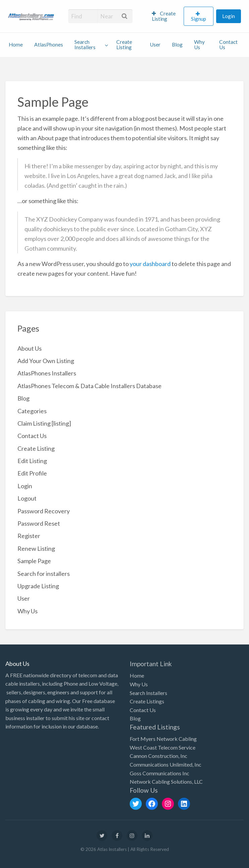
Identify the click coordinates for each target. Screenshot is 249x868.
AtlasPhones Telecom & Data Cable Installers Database (89, 386)
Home (16, 45)
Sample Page (34, 561)
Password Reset (39, 523)
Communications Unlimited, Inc (166, 764)
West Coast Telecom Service (163, 747)
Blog (177, 45)
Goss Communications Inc (160, 773)
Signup (199, 19)
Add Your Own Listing (46, 361)
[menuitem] (165, 16)
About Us (29, 348)
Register (29, 536)
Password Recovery (44, 511)
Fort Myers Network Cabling (163, 739)
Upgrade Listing (38, 586)
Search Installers (85, 45)
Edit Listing (32, 461)
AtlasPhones (49, 45)
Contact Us (228, 45)
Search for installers (44, 574)
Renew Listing (36, 548)
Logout (27, 498)
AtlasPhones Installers (47, 373)
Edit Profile (32, 473)
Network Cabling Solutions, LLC (166, 782)
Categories (32, 411)
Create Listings (147, 701)
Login (229, 16)
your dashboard (150, 264)
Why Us (199, 45)
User (155, 45)
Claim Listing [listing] (44, 423)
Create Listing (164, 16)
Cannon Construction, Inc (159, 756)
